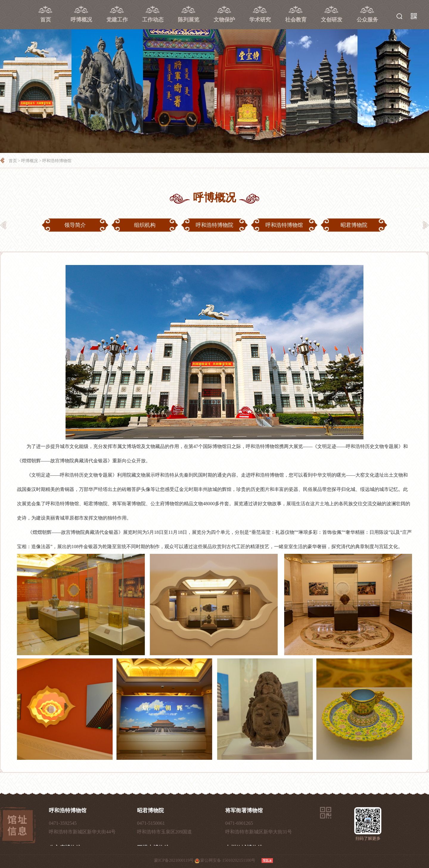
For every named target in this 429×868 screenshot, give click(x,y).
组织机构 (145, 225)
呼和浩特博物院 (214, 225)
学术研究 (260, 20)
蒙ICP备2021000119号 (174, 860)
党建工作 (117, 20)
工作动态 (153, 20)
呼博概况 (81, 20)
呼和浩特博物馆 (57, 161)
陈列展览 (189, 20)
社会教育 (296, 20)
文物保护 (224, 20)
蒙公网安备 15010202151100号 (228, 860)
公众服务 (367, 20)
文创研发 (332, 20)
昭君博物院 (354, 225)
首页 (46, 20)
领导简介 (75, 225)
